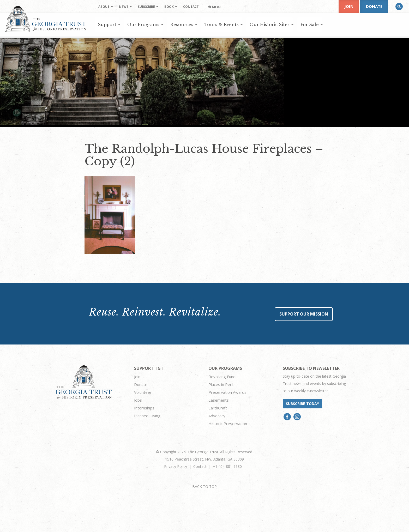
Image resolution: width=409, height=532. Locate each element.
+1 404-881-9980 (227, 466)
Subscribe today (302, 404)
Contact (200, 466)
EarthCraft (218, 408)
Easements (219, 400)
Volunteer (143, 392)
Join (349, 6)
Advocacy (217, 416)
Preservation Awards (227, 392)
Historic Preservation (228, 424)
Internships (144, 408)
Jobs (138, 400)
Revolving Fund (222, 377)
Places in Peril (221, 384)
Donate (374, 6)
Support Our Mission (304, 314)
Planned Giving (147, 416)
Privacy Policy (176, 466)
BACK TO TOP (204, 486)
